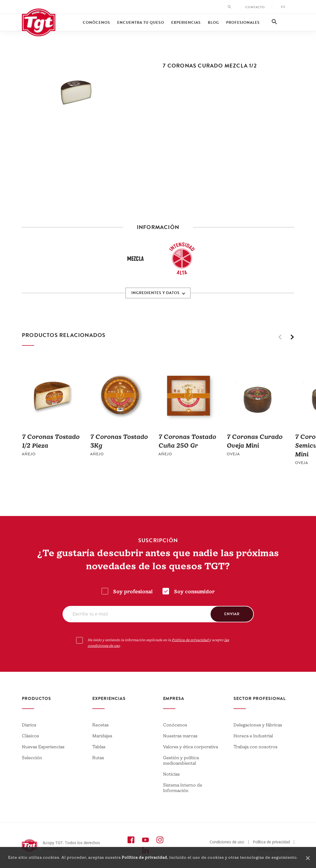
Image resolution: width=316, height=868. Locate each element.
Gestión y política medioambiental (181, 761)
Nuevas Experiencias (43, 747)
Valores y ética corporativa (191, 747)
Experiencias (186, 23)
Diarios (29, 725)
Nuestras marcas (180, 736)
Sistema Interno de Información (183, 788)
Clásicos (30, 736)
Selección (32, 758)
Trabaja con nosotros (256, 747)
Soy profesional (133, 592)
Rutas (98, 758)
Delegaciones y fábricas (258, 725)
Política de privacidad (144, 857)
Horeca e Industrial (253, 736)
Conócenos (96, 23)
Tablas (99, 747)
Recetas (101, 725)
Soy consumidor (194, 592)
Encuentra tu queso (141, 23)
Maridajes (102, 736)
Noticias (171, 774)
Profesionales (243, 23)
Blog (213, 23)
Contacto (255, 7)
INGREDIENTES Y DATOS (156, 293)
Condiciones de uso (227, 842)
